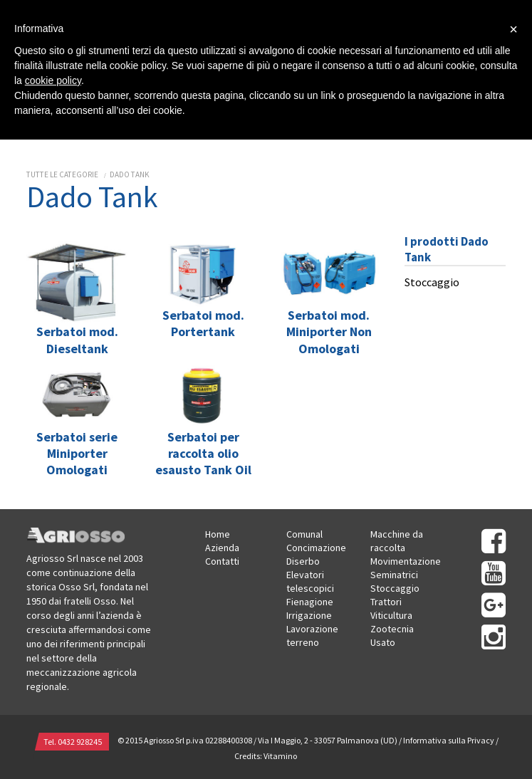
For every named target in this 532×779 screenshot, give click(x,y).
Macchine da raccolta (397, 541)
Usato (383, 642)
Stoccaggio (432, 282)
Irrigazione (309, 615)
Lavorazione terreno (312, 636)
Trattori (386, 602)
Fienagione (310, 602)
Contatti (222, 561)
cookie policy (53, 80)
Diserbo (303, 561)
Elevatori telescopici (310, 581)
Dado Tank (130, 174)
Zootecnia (392, 629)
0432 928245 (80, 742)
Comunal (304, 534)
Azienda (222, 548)
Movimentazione (406, 561)
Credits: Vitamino (266, 756)
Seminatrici (394, 575)
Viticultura (391, 615)
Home (218, 534)
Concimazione (316, 548)
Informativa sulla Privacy (449, 741)
